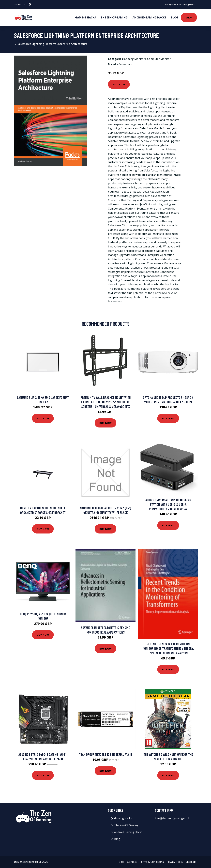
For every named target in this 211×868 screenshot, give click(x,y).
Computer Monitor (159, 59)
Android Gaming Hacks (149, 17)
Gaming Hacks (85, 17)
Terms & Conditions (152, 862)
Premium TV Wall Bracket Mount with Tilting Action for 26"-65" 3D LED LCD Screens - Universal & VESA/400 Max (106, 402)
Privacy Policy (175, 862)
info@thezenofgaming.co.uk (179, 4)
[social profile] (30, 4)
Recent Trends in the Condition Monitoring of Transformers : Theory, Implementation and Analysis (168, 648)
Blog (175, 17)
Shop (189, 17)
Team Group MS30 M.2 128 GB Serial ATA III (105, 754)
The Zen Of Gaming (114, 17)
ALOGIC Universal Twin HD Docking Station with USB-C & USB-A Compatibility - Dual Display (168, 504)
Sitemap (191, 862)
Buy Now (119, 84)
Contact (132, 862)
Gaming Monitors (135, 59)
